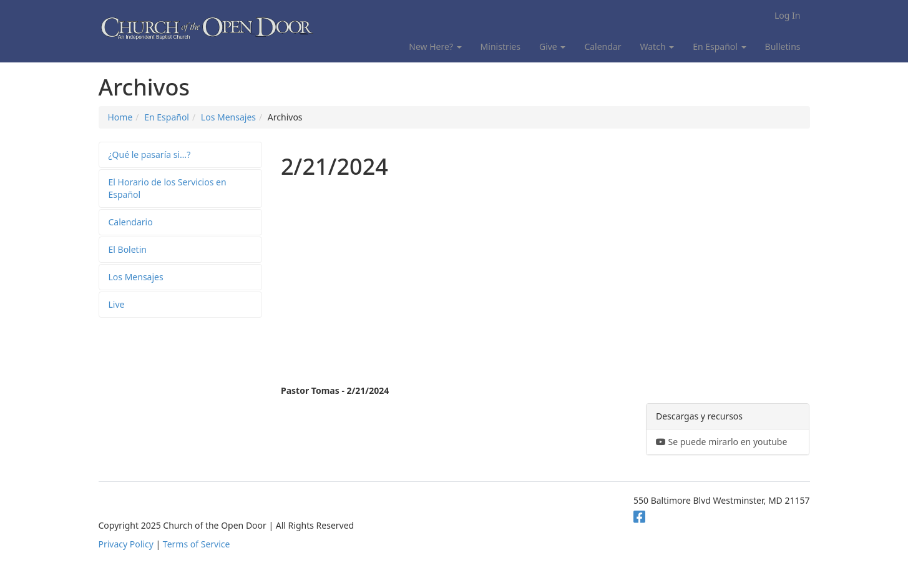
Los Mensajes (228, 117)
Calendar (603, 47)
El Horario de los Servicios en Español (168, 188)
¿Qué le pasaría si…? (150, 154)
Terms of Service (197, 544)
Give (552, 47)
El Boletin (128, 249)
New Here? (435, 47)
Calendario (131, 222)
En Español (719, 47)
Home (120, 117)
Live (117, 304)
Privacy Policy (126, 544)
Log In (787, 15)
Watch (657, 47)
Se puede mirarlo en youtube (721, 442)
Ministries (500, 47)
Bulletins (783, 47)
